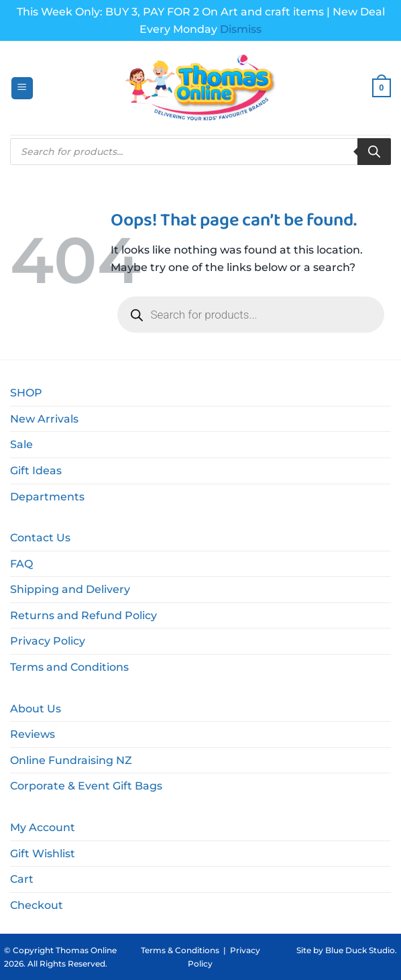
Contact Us (40, 538)
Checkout (37, 905)
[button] (22, 88)
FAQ (21, 564)
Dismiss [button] (241, 29)
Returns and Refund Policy (83, 615)
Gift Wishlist (43, 854)
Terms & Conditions (180, 950)
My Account (43, 827)
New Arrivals (44, 419)
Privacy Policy (48, 641)
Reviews (33, 734)
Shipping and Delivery (70, 589)
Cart (22, 879)
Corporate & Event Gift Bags (86, 786)
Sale (21, 444)
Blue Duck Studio (360, 950)
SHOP (26, 393)
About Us (36, 709)
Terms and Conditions (69, 667)
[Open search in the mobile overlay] (200, 152)
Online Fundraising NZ (71, 760)
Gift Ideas (36, 471)
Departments (47, 497)
